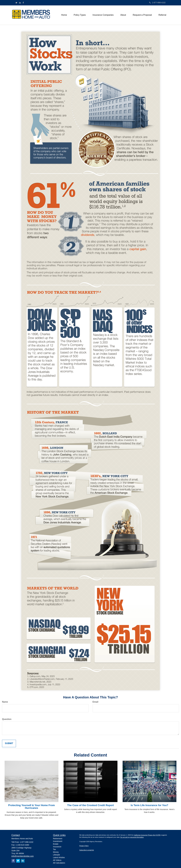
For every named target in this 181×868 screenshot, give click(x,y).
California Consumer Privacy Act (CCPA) (147, 835)
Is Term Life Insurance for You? (150, 805)
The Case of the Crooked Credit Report (90, 805)
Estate (56, 844)
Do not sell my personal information (132, 837)
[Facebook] (23, 3)
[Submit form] (9, 743)
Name (5, 702)
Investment (58, 841)
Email (96, 702)
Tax (54, 849)
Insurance (57, 847)
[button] (80, 15)
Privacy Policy (84, 846)
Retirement (58, 839)
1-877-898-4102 (157, 3)
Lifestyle (56, 855)
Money (56, 852)
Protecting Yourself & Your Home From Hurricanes (32, 807)
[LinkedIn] (20, 3)
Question (7, 719)
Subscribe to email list (87, 850)
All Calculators (59, 863)
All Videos (57, 860)
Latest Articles (59, 857)
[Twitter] (16, 3)
